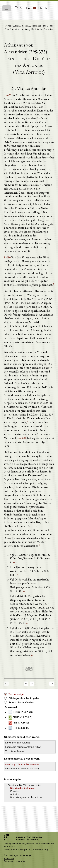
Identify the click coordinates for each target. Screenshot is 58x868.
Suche (22, 8)
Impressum (9, 858)
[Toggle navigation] (7, 8)
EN (40, 8)
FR (45, 8)
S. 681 (23, 438)
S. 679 (7, 95)
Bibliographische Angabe (24, 698)
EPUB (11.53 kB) (20, 718)
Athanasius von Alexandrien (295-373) (33, 26)
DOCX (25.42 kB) (20, 712)
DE (35, 8)
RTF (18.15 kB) (19, 728)
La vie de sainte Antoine (18, 743)
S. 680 (7, 257)
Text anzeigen (17, 694)
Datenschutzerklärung (14, 861)
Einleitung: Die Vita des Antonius (22, 764)
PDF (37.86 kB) (19, 723)
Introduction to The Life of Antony (22, 769)
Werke (8, 26)
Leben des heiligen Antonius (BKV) (23, 747)
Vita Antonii (11, 29)
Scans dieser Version (21, 703)
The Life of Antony (15, 751)
